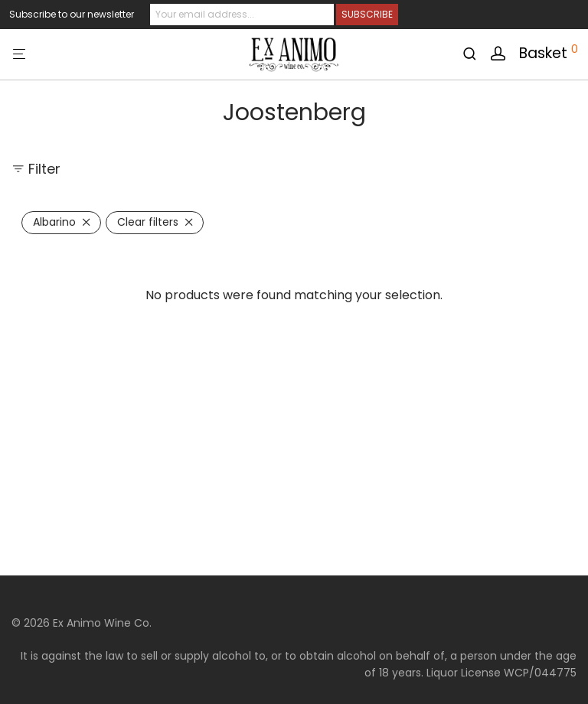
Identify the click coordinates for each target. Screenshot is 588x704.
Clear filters (148, 222)
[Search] (475, 54)
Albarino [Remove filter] (54, 222)
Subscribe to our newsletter (72, 14)
